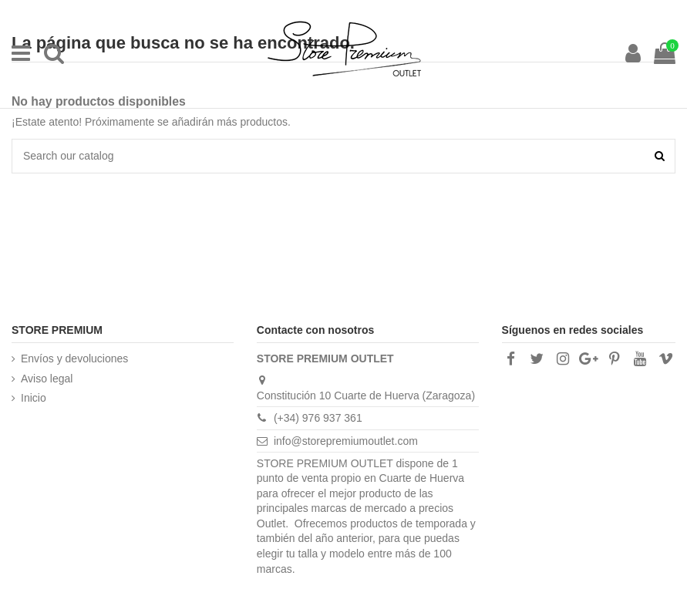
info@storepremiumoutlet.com (346, 441)
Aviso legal (47, 379)
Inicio (34, 398)
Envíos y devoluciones (74, 358)
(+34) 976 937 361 (318, 418)
